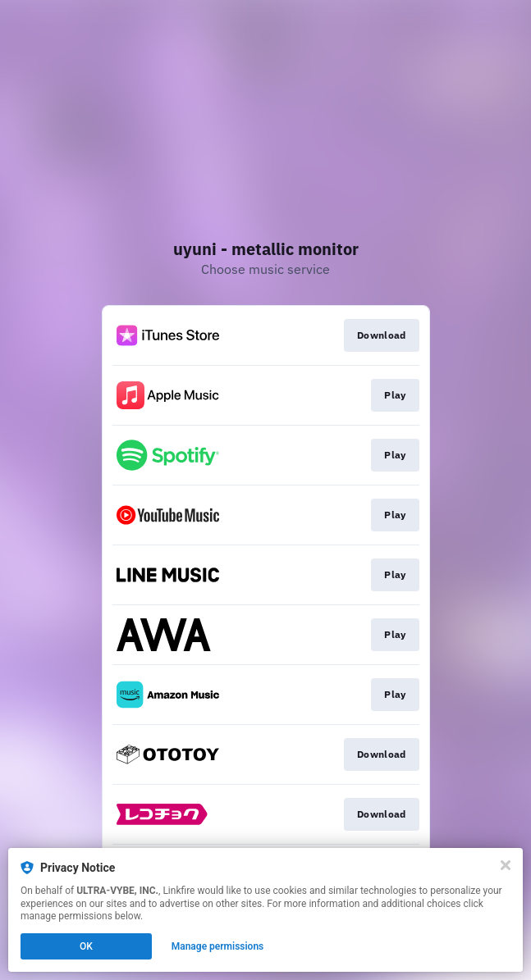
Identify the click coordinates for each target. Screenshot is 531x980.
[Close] (506, 865)
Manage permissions (218, 946)
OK (86, 946)
